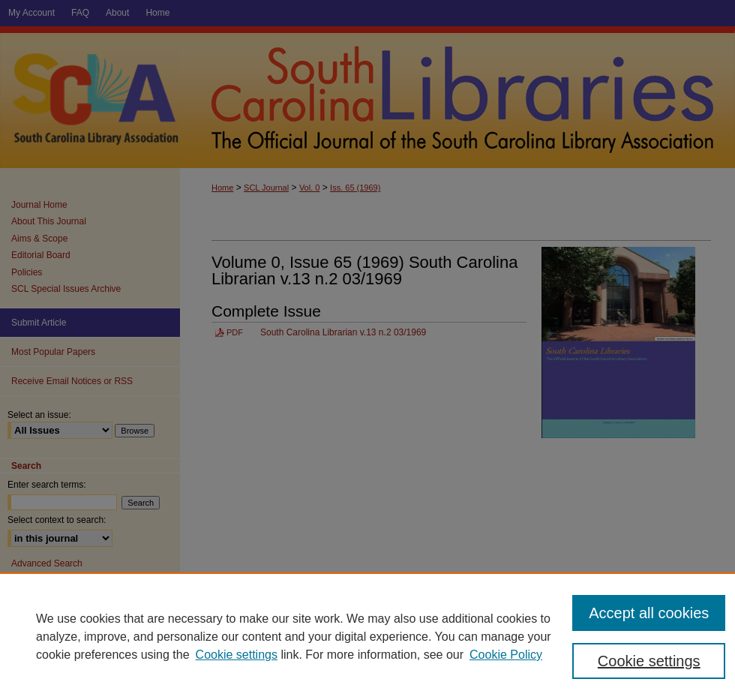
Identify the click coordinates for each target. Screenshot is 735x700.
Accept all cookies (649, 613)
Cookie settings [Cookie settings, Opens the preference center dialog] (649, 661)
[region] (367, 636)
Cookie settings (237, 655)
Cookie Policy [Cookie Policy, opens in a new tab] (506, 655)
